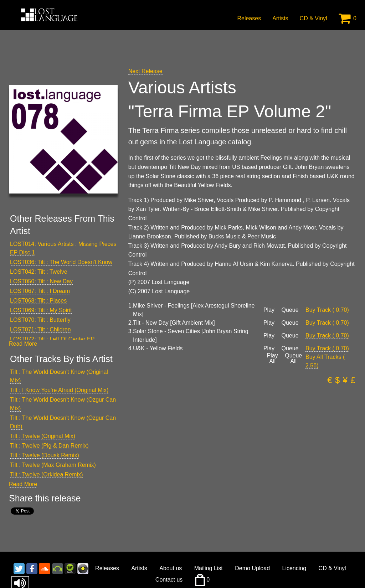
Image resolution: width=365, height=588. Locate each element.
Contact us (169, 580)
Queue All (293, 359)
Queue (290, 310)
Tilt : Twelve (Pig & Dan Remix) (49, 446)
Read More (23, 344)
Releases (249, 18)
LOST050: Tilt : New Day (41, 281)
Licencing (294, 568)
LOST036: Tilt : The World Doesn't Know (61, 262)
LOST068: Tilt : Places (38, 301)
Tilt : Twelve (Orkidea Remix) (46, 474)
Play (269, 310)
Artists (280, 18)
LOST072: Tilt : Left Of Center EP (52, 339)
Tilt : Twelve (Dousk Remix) (45, 455)
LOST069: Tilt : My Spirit (41, 310)
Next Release (145, 71)
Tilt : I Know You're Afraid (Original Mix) (59, 390)
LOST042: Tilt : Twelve (39, 272)
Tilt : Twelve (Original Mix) (43, 436)
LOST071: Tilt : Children (40, 329)
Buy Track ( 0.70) (327, 310)
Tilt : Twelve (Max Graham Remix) (53, 465)
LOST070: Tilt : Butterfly (40, 320)
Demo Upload (252, 568)
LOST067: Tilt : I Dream (40, 291)
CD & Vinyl (313, 18)
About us (171, 568)
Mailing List (209, 568)
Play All (273, 359)
